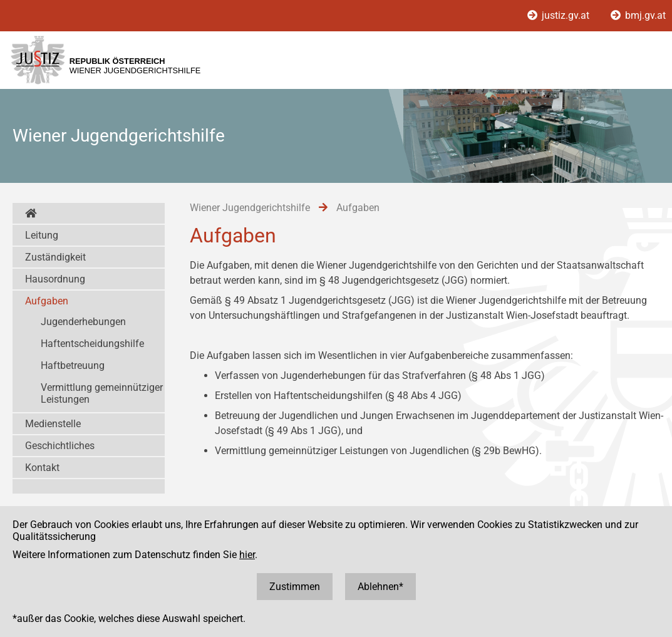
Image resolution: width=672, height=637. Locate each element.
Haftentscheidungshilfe (92, 344)
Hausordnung (55, 279)
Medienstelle (53, 424)
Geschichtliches (60, 446)
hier (247, 555)
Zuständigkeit (55, 257)
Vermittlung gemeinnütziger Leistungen (102, 393)
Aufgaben (47, 301)
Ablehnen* (380, 587)
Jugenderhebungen (83, 322)
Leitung (42, 235)
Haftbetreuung (73, 365)
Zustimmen (295, 587)
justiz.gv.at (560, 15)
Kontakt (42, 468)
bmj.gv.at (638, 15)
